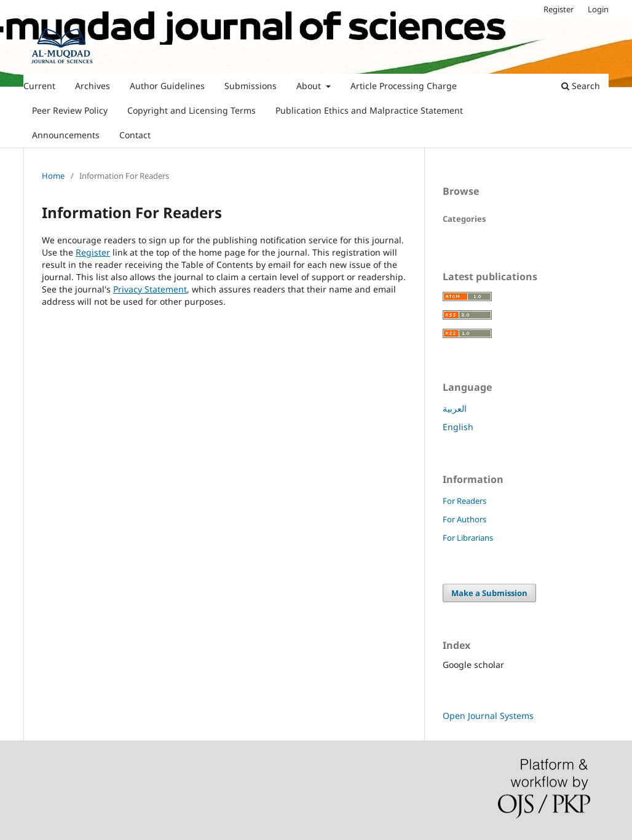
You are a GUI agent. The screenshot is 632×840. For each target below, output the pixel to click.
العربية (455, 408)
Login (598, 9)
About (310, 86)
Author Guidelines (167, 86)
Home (53, 176)
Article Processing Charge (404, 86)
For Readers (464, 501)
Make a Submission (489, 593)
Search (581, 86)
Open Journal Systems (488, 716)
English (458, 427)
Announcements (66, 135)
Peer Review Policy (70, 110)
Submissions (251, 86)
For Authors (464, 519)
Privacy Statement (150, 289)
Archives (93, 86)
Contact (135, 135)
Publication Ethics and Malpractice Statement (369, 110)
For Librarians (468, 538)
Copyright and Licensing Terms (192, 110)
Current (39, 86)
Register (559, 9)
